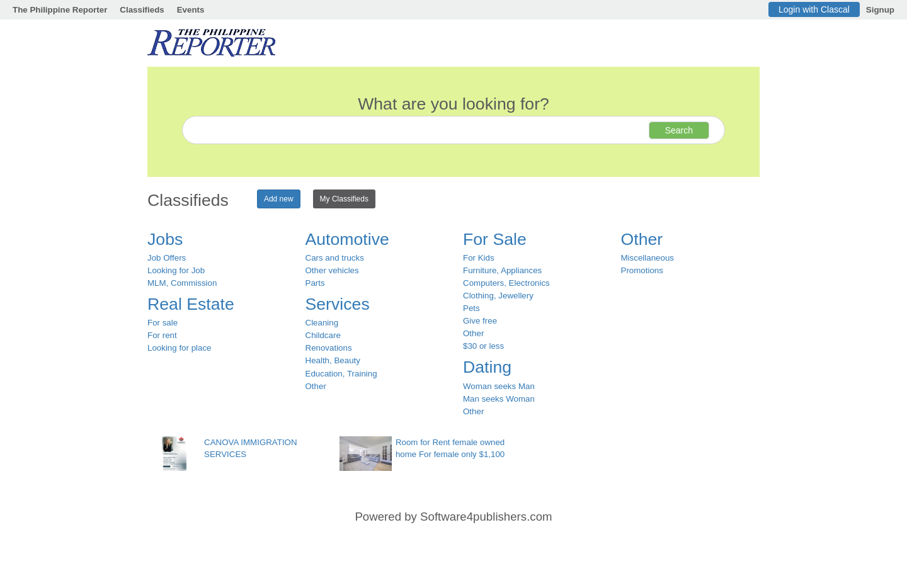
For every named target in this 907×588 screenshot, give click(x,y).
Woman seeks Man (499, 386)
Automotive (347, 239)
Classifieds (142, 10)
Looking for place (180, 348)
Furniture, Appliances (502, 270)
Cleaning (322, 323)
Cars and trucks (335, 258)
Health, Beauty (333, 360)
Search (679, 130)
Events (191, 10)
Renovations (329, 348)
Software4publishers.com (486, 517)
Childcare (323, 335)
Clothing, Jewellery (498, 296)
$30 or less (483, 346)
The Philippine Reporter (60, 10)
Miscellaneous (647, 258)
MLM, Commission (182, 283)
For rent (162, 335)
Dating (487, 367)
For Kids (479, 258)
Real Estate (191, 304)
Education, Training (341, 374)
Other (316, 386)
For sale (163, 323)
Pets (471, 308)
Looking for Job (176, 270)
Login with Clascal (814, 9)
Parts (315, 283)
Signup (880, 10)
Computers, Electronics (506, 283)
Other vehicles (332, 270)
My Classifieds (344, 199)
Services (338, 304)
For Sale (495, 239)
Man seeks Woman (499, 399)
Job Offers (167, 258)
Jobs (165, 239)
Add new (279, 199)
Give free (480, 321)
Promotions (642, 270)
